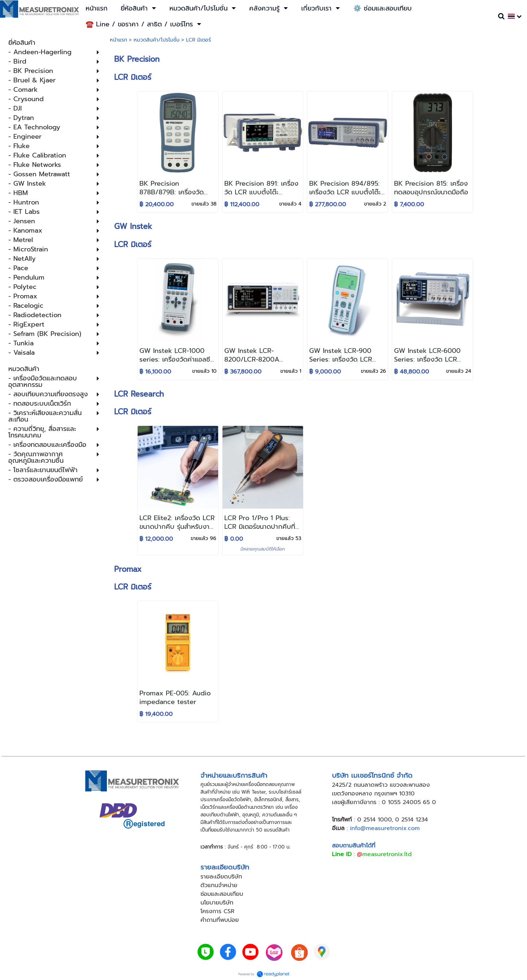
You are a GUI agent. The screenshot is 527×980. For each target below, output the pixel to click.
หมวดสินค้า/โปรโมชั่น (157, 40)
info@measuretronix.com (385, 828)
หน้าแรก (118, 40)
